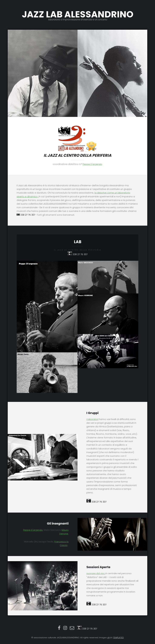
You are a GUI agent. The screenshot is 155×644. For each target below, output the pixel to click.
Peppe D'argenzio (92, 164)
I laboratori (92, 419)
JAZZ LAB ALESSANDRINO (77, 14)
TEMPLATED (118, 638)
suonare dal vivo (96, 573)
